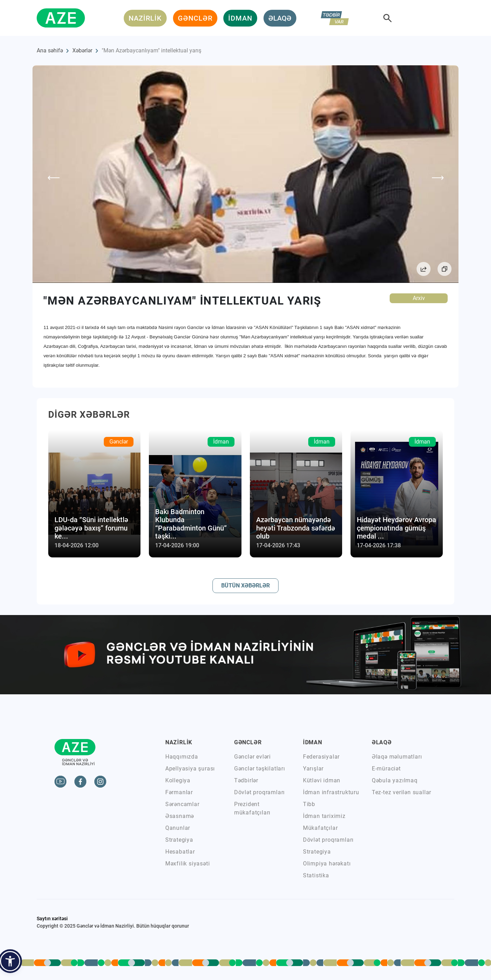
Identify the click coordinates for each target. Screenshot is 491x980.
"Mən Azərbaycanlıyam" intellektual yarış (151, 50)
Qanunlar (178, 828)
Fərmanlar (179, 792)
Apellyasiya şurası (190, 769)
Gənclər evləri (252, 757)
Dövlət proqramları (259, 792)
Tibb (309, 804)
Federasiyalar (321, 757)
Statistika (316, 875)
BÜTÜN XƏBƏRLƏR (245, 586)
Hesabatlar (180, 852)
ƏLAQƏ (280, 18)
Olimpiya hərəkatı (327, 864)
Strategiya (179, 840)
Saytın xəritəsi (52, 919)
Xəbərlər (82, 50)
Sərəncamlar (182, 804)
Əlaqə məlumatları (397, 757)
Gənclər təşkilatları (260, 769)
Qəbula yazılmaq (395, 780)
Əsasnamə (180, 816)
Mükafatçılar (320, 828)
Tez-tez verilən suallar (402, 792)
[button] (10, 961)
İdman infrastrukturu (331, 792)
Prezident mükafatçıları (252, 808)
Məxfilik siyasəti (188, 864)
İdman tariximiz (324, 816)
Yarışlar (313, 769)
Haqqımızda (182, 757)
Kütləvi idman (322, 780)
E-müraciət (386, 769)
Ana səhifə (50, 50)
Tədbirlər (246, 780)
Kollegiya (178, 780)
